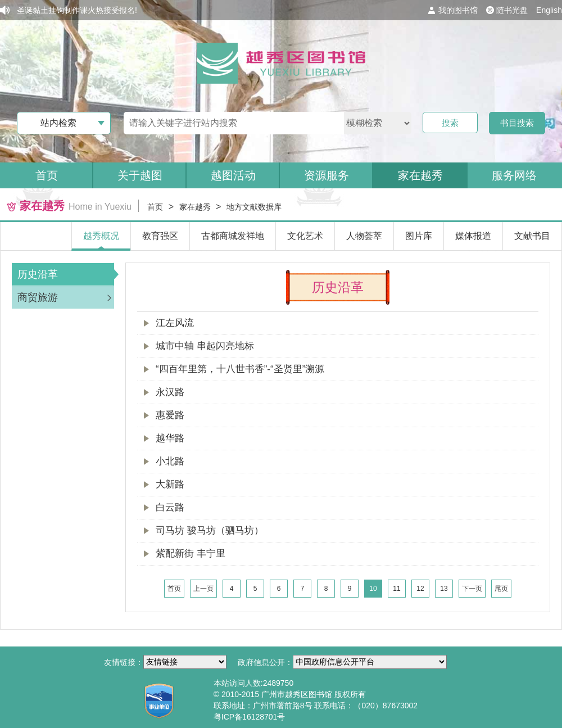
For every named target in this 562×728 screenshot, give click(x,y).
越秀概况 (101, 236)
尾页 (501, 589)
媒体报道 (473, 236)
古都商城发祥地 (233, 236)
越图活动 (233, 175)
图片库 (419, 236)
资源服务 (327, 175)
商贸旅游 (38, 297)
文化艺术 (305, 236)
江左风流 (175, 323)
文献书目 (532, 236)
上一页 (203, 589)
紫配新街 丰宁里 (191, 553)
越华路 (170, 438)
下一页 (472, 589)
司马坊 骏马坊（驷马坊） (210, 530)
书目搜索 (517, 123)
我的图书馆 (458, 10)
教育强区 (160, 236)
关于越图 (140, 175)
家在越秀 (420, 175)
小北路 (170, 461)
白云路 (170, 507)
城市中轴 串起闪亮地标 (205, 346)
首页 (47, 175)
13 (444, 589)
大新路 (170, 484)
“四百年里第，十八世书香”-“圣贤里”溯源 (240, 369)
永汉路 (170, 392)
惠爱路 (170, 415)
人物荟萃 (364, 236)
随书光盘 (512, 10)
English (549, 10)
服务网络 (514, 175)
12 (420, 589)
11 (396, 589)
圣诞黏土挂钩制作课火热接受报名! (77, 10)
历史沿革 (38, 274)
